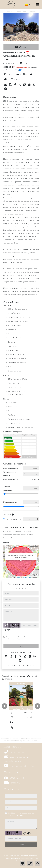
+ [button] (6, 548)
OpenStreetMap (27, 577)
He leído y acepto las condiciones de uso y (21, 638)
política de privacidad (13, 639)
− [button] (6, 551)
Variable (17, 519)
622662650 (21, 589)
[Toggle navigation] (37, 5)
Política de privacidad (29, 856)
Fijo (7, 519)
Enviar (21, 646)
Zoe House (15, 856)
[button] (4, 706)
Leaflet (19, 577)
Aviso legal (25, 858)
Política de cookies (12, 858)
